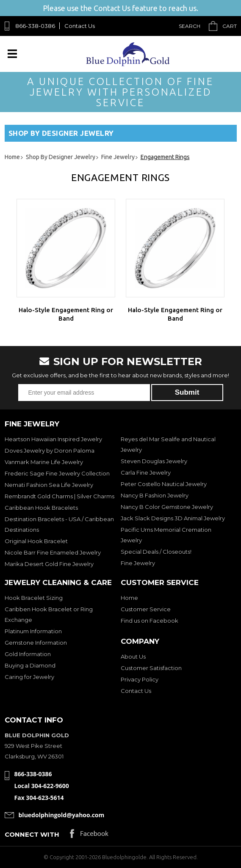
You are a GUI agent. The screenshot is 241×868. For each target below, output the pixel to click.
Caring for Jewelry (29, 677)
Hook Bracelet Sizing (34, 598)
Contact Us (80, 26)
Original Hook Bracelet (36, 541)
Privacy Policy (140, 679)
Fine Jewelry (138, 563)
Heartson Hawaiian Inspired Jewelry (53, 439)
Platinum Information (33, 631)
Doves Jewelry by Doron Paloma (50, 450)
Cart (230, 26)
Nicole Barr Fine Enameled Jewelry (53, 552)
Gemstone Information (36, 643)
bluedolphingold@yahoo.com (62, 815)
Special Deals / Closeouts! (156, 552)
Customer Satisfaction (151, 668)
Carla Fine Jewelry (146, 472)
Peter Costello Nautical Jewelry (164, 484)
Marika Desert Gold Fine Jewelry (49, 564)
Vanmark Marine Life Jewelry (44, 462)
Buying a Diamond (30, 665)
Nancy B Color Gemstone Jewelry (167, 507)
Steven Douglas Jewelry (154, 461)
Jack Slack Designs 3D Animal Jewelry (173, 518)
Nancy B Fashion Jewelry (155, 495)
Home (129, 598)
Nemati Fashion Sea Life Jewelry (49, 485)
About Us (133, 656)
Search (190, 26)
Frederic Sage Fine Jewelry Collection (57, 473)
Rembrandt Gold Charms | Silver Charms (60, 496)
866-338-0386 (35, 26)
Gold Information (28, 654)
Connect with (32, 834)
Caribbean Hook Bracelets (41, 508)
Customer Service (146, 609)
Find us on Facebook (150, 621)
